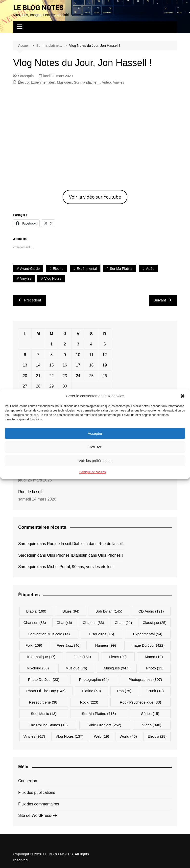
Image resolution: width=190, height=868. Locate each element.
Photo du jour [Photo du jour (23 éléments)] (44, 679)
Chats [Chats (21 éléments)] (123, 623)
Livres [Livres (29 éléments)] (118, 657)
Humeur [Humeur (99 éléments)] (106, 645)
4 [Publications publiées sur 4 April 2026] (91, 344)
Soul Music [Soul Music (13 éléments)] (44, 714)
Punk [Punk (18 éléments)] (156, 691)
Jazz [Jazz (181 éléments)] (82, 657)
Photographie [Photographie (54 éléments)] (94, 679)
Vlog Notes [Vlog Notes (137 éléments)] (69, 736)
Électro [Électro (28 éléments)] (157, 736)
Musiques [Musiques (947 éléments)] (117, 668)
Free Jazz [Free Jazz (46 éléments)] (69, 645)
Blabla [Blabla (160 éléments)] (36, 611)
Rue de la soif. (31, 492)
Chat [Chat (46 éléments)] (64, 623)
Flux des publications (36, 792)
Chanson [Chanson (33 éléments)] (35, 623)
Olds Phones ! (59, 555)
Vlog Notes (53, 278)
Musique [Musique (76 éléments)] (76, 668)
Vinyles (119, 82)
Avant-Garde (30, 269)
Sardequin (23, 76)
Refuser (95, 447)
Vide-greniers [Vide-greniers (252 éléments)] (105, 725)
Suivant (163, 300)
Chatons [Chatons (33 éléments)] (93, 623)
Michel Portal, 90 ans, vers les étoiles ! (81, 567)
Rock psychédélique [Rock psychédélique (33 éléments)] (140, 702)
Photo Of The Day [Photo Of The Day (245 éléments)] (46, 691)
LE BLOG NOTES (38, 8)
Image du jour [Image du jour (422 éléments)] (148, 645)
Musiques (64, 82)
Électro (23, 82)
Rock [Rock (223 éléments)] (89, 702)
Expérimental (87, 269)
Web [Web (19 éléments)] (102, 736)
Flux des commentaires (38, 804)
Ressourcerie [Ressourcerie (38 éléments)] (44, 702)
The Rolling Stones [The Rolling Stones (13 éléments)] (48, 725)
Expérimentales (43, 82)
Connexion (28, 781)
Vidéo (106, 82)
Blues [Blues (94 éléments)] (71, 611)
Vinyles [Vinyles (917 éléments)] (34, 736)
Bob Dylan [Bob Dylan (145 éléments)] (109, 611)
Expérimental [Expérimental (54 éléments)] (148, 634)
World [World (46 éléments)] (128, 736)
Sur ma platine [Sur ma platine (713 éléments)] (99, 714)
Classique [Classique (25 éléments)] (154, 623)
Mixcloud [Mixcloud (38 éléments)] (38, 668)
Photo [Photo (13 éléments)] (155, 668)
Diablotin (80, 544)
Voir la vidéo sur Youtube (95, 197)
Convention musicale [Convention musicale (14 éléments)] (49, 634)
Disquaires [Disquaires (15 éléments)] (101, 634)
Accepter (95, 433)
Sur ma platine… (87, 82)
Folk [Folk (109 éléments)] (34, 645)
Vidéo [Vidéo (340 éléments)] (152, 725)
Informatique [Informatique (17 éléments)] (41, 657)
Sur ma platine (121, 269)
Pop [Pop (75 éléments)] (124, 691)
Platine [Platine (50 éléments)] (91, 691)
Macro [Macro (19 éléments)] (154, 657)
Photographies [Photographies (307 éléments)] (145, 679)
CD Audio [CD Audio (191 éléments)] (151, 611)
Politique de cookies (93, 472)
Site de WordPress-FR (38, 815)
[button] (183, 396)
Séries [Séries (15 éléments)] (150, 714)
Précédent (29, 300)
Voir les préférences (95, 461)
